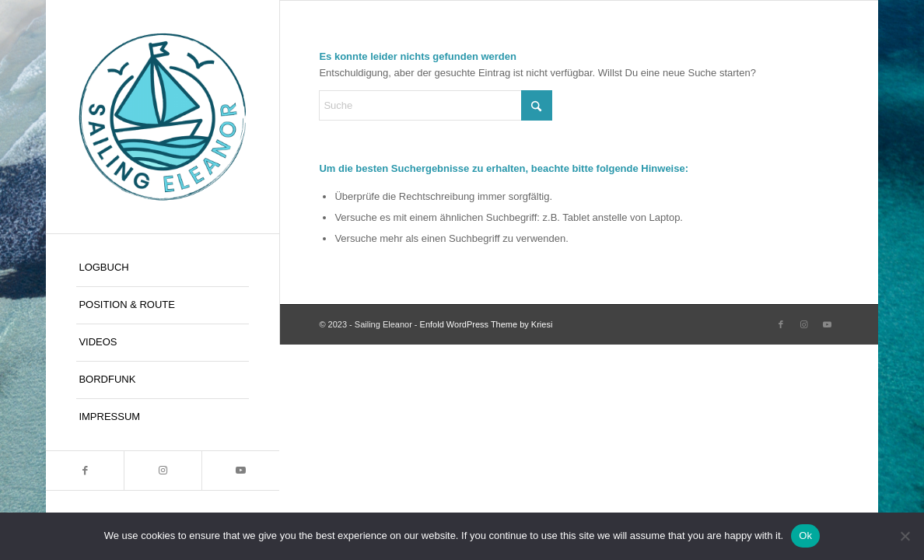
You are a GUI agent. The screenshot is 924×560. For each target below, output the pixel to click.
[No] (905, 536)
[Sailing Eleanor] (163, 117)
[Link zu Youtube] (240, 471)
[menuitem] (163, 268)
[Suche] (436, 105)
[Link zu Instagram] (163, 471)
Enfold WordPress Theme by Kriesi (486, 324)
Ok (805, 535)
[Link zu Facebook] (85, 471)
